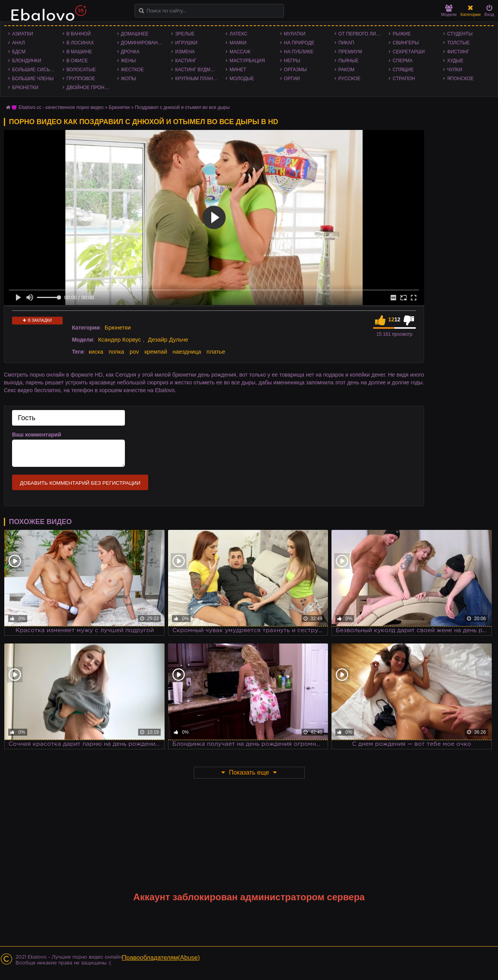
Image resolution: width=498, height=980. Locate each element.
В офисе (77, 61)
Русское (350, 79)
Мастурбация (247, 61)
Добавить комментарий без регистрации (80, 483)
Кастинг (186, 61)
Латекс (238, 34)
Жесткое (132, 70)
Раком (346, 70)
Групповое (81, 79)
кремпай (156, 352)
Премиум (350, 52)
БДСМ (19, 52)
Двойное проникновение (90, 88)
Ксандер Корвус (119, 339)
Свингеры (406, 43)
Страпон (404, 79)
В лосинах (80, 43)
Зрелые (185, 34)
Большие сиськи (34, 70)
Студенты (460, 34)
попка (116, 352)
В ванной (79, 34)
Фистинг (458, 52)
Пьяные (349, 61)
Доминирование (143, 43)
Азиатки (23, 34)
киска (96, 352)
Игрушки (186, 43)
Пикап (346, 43)
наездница (187, 352)
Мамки (238, 43)
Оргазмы (295, 70)
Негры (292, 61)
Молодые (242, 79)
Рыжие (402, 34)
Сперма (402, 61)
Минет (238, 70)
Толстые (458, 43)
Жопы (129, 79)
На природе (299, 43)
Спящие (403, 70)
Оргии (292, 79)
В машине (79, 52)
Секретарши (409, 52)
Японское (460, 79)
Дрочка (130, 52)
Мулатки (295, 34)
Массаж (240, 52)
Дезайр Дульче (168, 339)
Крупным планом (198, 79)
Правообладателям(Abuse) (161, 958)
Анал (18, 43)
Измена (185, 52)
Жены (128, 61)
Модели (449, 11)
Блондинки (27, 61)
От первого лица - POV (362, 34)
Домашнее (135, 34)
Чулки (455, 70)
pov (134, 352)
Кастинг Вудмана (197, 70)
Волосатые (81, 70)
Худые (455, 61)
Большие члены (33, 79)
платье (216, 352)
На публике (299, 52)
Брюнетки (25, 88)
